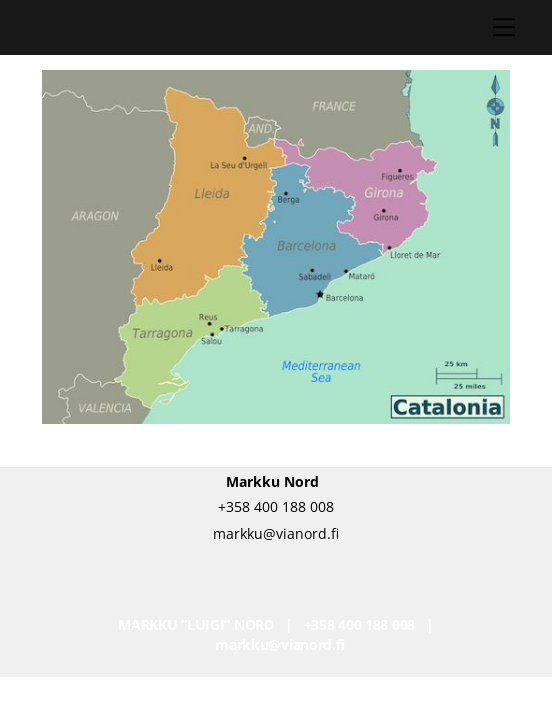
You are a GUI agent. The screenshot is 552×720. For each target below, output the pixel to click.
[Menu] (504, 27)
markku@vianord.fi (279, 644)
